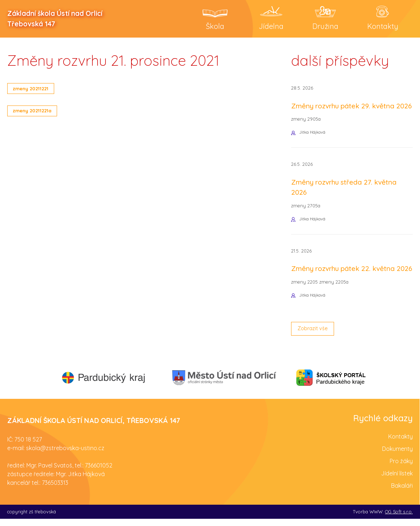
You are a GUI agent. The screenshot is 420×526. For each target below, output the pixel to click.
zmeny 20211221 (34, 89)
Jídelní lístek (397, 480)
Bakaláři (402, 493)
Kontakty (400, 444)
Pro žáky (401, 468)
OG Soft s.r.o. (399, 519)
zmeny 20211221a (36, 112)
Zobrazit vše (315, 335)
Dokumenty (397, 456)
